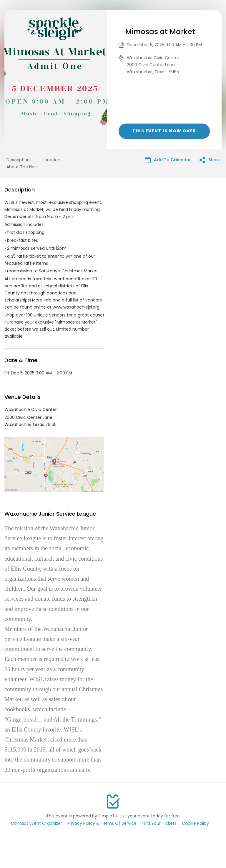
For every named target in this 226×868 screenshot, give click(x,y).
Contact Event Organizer (36, 823)
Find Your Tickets (159, 823)
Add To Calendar (168, 160)
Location (51, 160)
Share (210, 160)
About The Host (22, 167)
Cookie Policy (195, 823)
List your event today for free (150, 816)
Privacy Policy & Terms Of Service (102, 823)
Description (18, 160)
